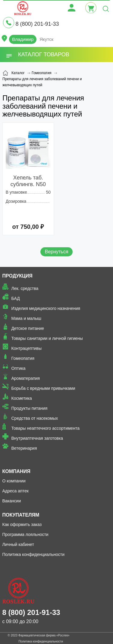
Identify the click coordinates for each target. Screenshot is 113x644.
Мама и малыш (27, 318)
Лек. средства (25, 288)
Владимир (23, 39)
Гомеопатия (23, 358)
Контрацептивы (27, 348)
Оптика (19, 368)
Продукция (17, 276)
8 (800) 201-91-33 (37, 24)
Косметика (22, 398)
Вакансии (12, 501)
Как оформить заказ (22, 524)
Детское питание (28, 328)
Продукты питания (30, 408)
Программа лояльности (25, 534)
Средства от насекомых (35, 418)
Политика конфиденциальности (34, 554)
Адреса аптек (16, 491)
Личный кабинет (18, 544)
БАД (16, 298)
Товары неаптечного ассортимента (46, 428)
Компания (16, 471)
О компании (14, 481)
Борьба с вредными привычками (43, 388)
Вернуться (57, 252)
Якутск (46, 39)
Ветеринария (24, 448)
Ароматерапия (26, 378)
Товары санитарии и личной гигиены (47, 338)
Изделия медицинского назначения (46, 308)
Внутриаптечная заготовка (37, 438)
